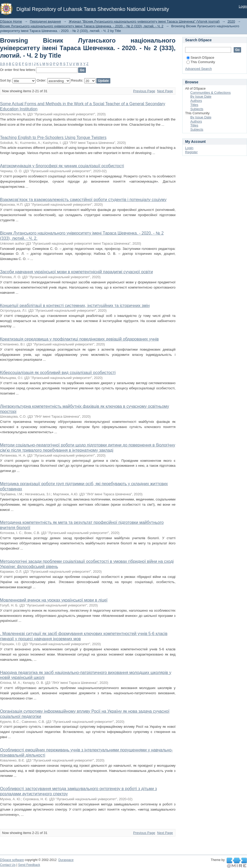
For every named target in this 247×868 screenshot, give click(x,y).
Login (243, 6)
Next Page (165, 91)
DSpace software (12, 860)
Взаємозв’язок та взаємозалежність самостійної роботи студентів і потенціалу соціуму (83, 200)
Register (191, 152)
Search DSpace (200, 58)
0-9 (2, 64)
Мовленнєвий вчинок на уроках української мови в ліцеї (54, 600)
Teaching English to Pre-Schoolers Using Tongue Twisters (53, 138)
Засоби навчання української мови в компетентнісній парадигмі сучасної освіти (76, 272)
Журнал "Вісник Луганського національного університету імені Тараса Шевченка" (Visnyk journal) (144, 21)
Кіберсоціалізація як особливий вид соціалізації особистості (58, 373)
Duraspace (66, 860)
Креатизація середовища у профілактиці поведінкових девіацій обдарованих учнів (79, 339)
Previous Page (144, 91)
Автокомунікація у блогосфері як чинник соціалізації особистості (62, 166)
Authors (196, 101)
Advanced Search (199, 69)
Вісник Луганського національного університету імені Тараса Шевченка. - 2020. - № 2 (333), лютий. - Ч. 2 (82, 26)
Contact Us (8, 865)
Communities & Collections (210, 93)
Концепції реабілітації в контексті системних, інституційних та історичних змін (75, 306)
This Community (201, 62)
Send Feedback (29, 865)
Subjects (197, 109)
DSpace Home (11, 21)
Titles (194, 105)
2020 (231, 21)
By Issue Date (201, 96)
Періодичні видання (45, 21)
